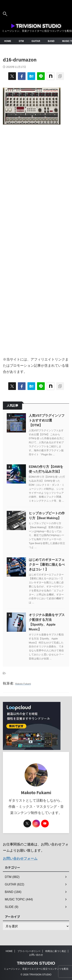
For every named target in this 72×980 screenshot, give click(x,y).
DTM (21, 41)
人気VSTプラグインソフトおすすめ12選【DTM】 (47, 420)
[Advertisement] (36, 239)
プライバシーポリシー (29, 951)
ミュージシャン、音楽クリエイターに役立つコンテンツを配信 (36, 969)
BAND (51, 41)
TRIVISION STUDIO (36, 963)
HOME (8, 41)
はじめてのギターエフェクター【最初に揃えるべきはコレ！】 (47, 565)
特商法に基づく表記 (56, 951)
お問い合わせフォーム (20, 859)
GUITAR (36, 41)
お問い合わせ (36, 955)
